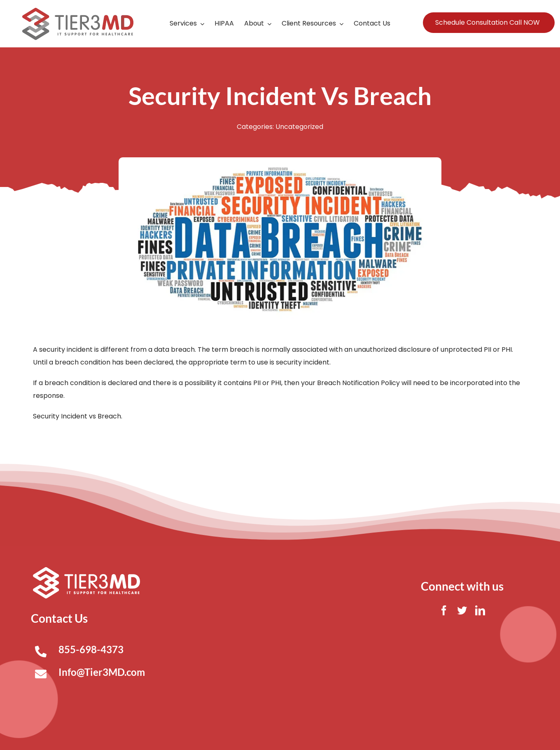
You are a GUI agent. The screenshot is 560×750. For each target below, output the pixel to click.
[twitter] (462, 610)
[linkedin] (480, 610)
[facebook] (444, 610)
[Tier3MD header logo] (78, 11)
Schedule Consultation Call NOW (488, 22)
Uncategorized (299, 127)
